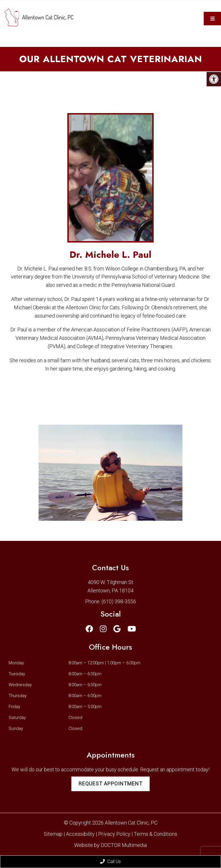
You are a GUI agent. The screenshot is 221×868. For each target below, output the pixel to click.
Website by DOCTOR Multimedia (110, 845)
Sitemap (53, 834)
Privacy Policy (115, 834)
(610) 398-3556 (119, 601)
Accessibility (80, 834)
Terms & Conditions (156, 834)
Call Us (110, 862)
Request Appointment (110, 784)
